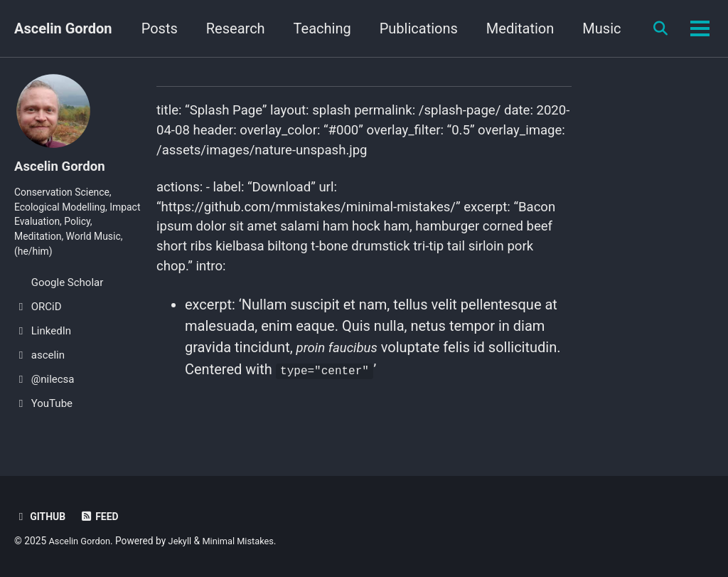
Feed (103, 517)
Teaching (383, 28)
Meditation (582, 28)
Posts (220, 28)
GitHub (41, 517)
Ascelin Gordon (63, 28)
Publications (479, 28)
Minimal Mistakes (247, 541)
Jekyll (185, 541)
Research (296, 28)
